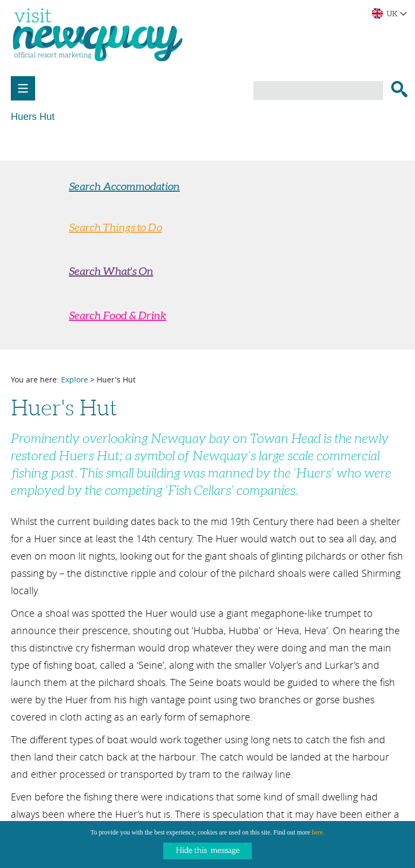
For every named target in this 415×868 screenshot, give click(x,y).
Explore (75, 379)
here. (318, 832)
